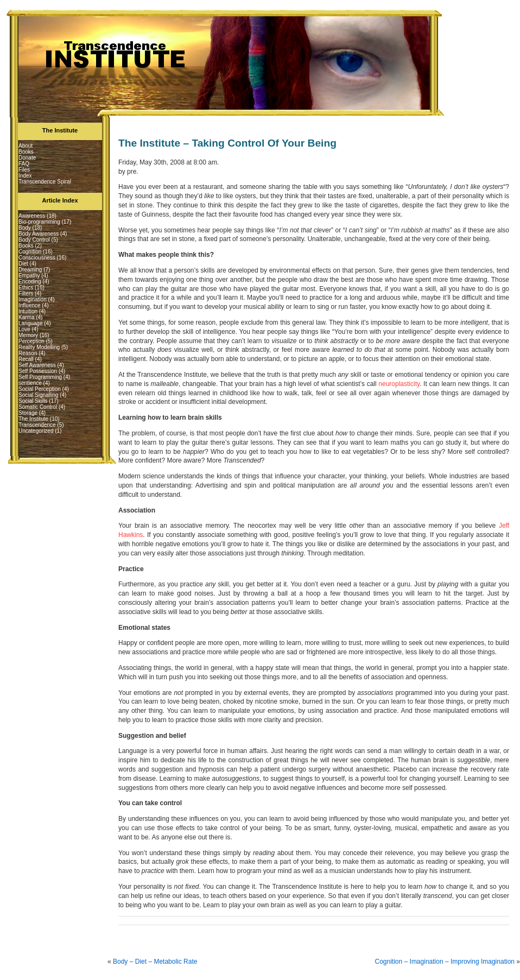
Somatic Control (38, 407)
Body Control (34, 240)
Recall (26, 359)
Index (25, 176)
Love (24, 329)
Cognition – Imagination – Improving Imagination (445, 962)
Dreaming (30, 270)
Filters (26, 293)
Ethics (26, 287)
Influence (30, 305)
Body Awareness (39, 234)
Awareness (32, 216)
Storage (28, 413)
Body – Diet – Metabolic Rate (155, 962)
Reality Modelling (39, 347)
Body (25, 228)
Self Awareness (37, 365)
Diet (23, 264)
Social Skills (33, 401)
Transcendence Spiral (45, 182)
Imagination (33, 299)
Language (31, 323)
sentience (30, 383)
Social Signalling (38, 395)
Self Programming (40, 377)
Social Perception (40, 389)
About (26, 146)
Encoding (30, 282)
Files (24, 170)
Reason (28, 353)
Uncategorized (36, 431)
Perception (31, 341)
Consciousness (37, 258)
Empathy (29, 276)
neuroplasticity (399, 384)
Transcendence (37, 425)
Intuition (28, 311)
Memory (28, 335)
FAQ (24, 164)
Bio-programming (39, 222)
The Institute (33, 419)
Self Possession (38, 371)
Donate (27, 158)
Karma (26, 317)
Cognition (30, 252)
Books (26, 152)
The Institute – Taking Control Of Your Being (227, 143)
